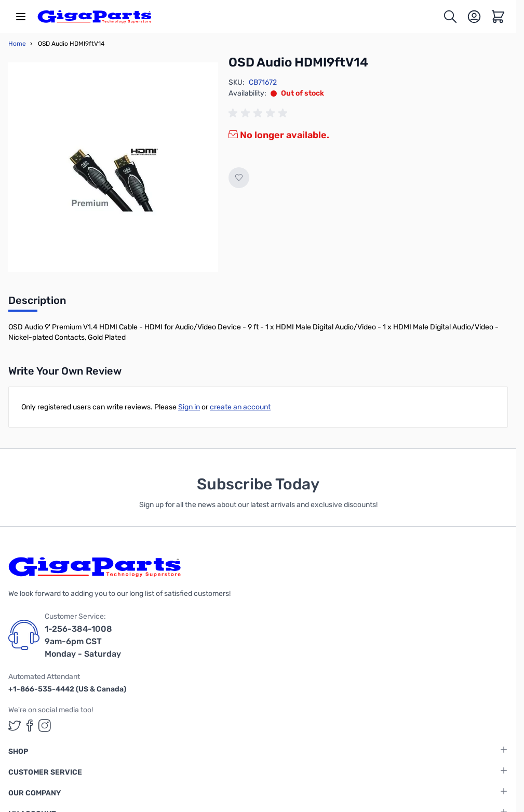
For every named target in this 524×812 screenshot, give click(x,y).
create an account (240, 407)
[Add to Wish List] (239, 178)
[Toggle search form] (450, 17)
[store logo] (95, 17)
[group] (260, 113)
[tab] (37, 303)
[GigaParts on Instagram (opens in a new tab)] (45, 726)
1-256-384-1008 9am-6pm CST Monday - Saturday (83, 641)
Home (17, 44)
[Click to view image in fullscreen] (113, 167)
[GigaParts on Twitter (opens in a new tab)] (15, 726)
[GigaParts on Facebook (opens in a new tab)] (30, 726)
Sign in (189, 407)
